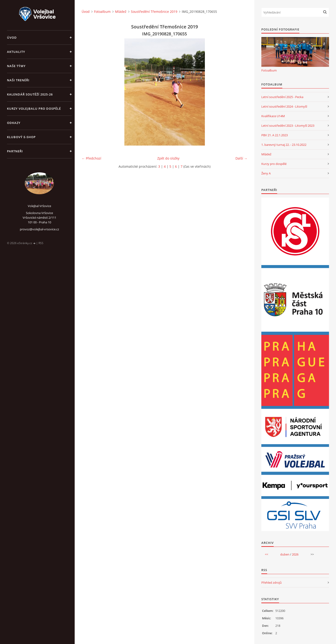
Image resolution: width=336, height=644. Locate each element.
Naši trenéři (18, 80)
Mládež (121, 12)
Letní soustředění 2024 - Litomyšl (284, 106)
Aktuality (16, 52)
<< (266, 554)
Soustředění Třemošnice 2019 (154, 12)
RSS (41, 243)
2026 (295, 554)
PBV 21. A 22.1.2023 (275, 135)
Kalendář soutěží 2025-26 (30, 94)
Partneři (15, 151)
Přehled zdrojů (271, 583)
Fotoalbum (102, 12)
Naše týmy (16, 66)
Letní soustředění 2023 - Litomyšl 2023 (288, 126)
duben (285, 554)
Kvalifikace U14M (273, 116)
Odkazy (14, 123)
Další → (241, 158)
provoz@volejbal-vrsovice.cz (39, 229)
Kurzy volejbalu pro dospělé (34, 109)
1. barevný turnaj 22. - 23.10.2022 (284, 145)
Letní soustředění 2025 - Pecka (282, 97)
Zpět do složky (168, 158)
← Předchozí (91, 158)
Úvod (12, 37)
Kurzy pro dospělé (274, 164)
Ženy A (266, 173)
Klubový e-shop (21, 137)
